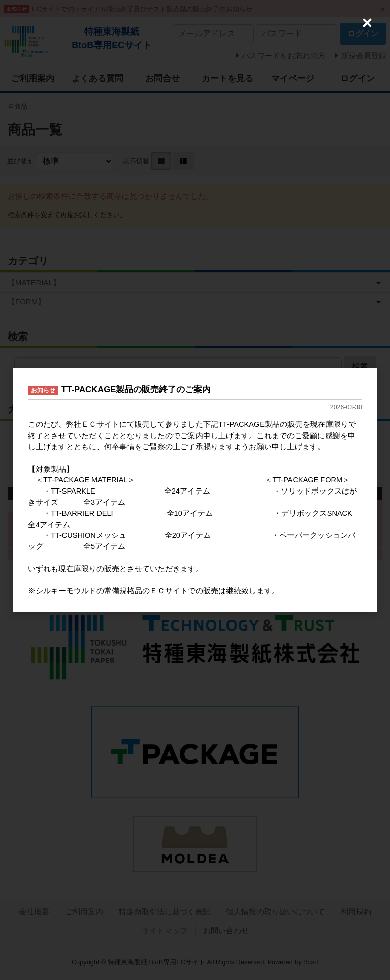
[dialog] (195, 490)
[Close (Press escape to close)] (367, 23)
